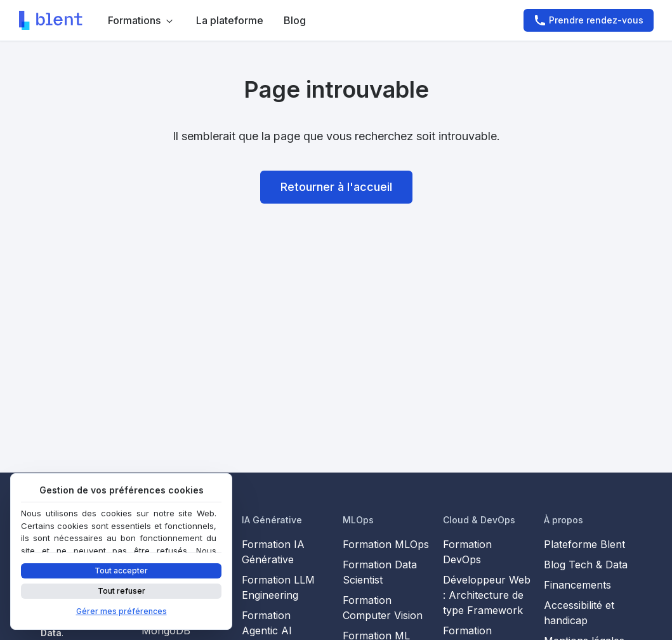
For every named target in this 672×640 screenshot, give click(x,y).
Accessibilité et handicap (579, 613)
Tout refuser (122, 591)
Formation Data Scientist (380, 572)
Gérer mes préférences (122, 611)
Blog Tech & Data (586, 565)
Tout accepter (121, 571)
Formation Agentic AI (267, 623)
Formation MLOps (386, 544)
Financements (577, 585)
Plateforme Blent (584, 544)
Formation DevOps (467, 552)
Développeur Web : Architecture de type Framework (487, 595)
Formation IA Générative (273, 552)
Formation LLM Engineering (278, 587)
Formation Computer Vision (383, 608)
